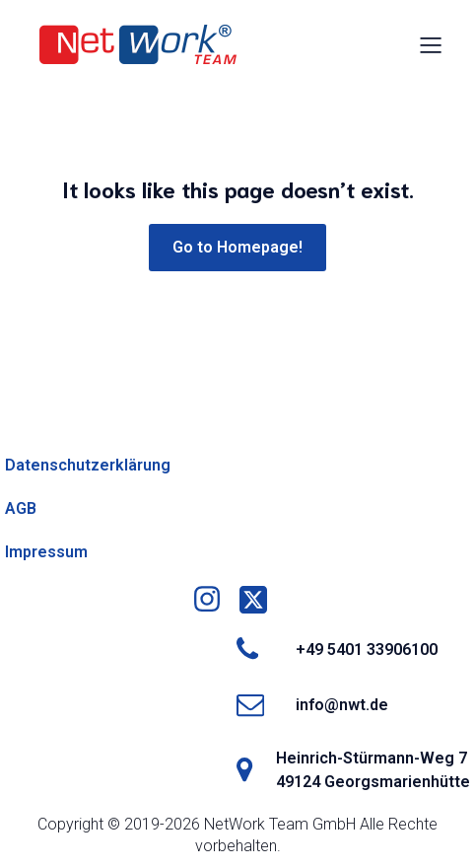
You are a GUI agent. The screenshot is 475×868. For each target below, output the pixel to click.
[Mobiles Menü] (431, 44)
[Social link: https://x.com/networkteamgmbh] (261, 600)
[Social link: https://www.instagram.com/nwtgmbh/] (214, 600)
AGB (21, 508)
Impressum (46, 552)
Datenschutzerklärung (88, 465)
